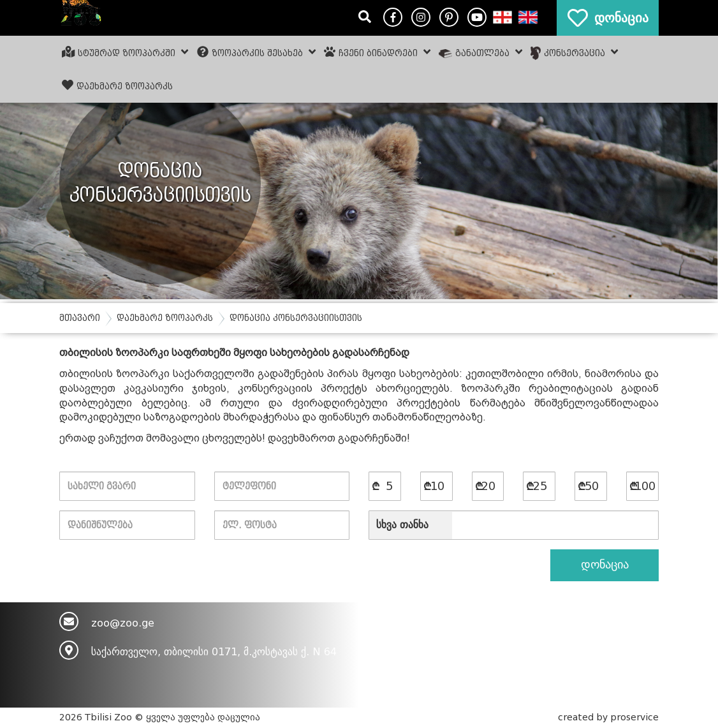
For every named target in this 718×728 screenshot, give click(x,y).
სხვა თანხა (402, 525)
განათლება (480, 52)
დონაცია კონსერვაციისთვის (296, 318)
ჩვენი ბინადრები (377, 52)
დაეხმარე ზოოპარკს (117, 85)
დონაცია (605, 565)
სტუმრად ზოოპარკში (125, 52)
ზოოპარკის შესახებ (256, 52)
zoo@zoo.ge (123, 623)
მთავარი (80, 318)
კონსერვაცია (574, 53)
